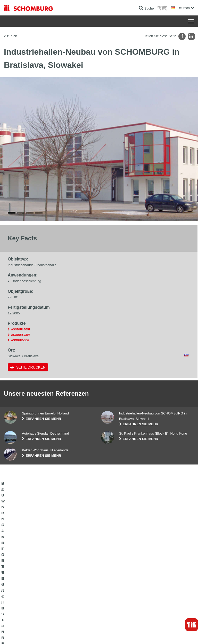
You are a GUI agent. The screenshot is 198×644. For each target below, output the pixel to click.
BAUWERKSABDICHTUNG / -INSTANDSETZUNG (39, 567)
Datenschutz (45, 634)
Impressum (29, 634)
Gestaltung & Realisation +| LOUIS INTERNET (166, 634)
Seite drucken (31, 378)
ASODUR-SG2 (20, 351)
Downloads (110, 575)
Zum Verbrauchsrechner (119, 567)
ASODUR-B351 (21, 340)
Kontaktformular (114, 582)
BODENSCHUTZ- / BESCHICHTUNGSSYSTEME (38, 582)
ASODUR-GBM (21, 346)
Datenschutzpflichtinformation (73, 634)
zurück (12, 36)
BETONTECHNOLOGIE (20, 590)
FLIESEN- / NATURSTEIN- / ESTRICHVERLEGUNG (40, 575)
